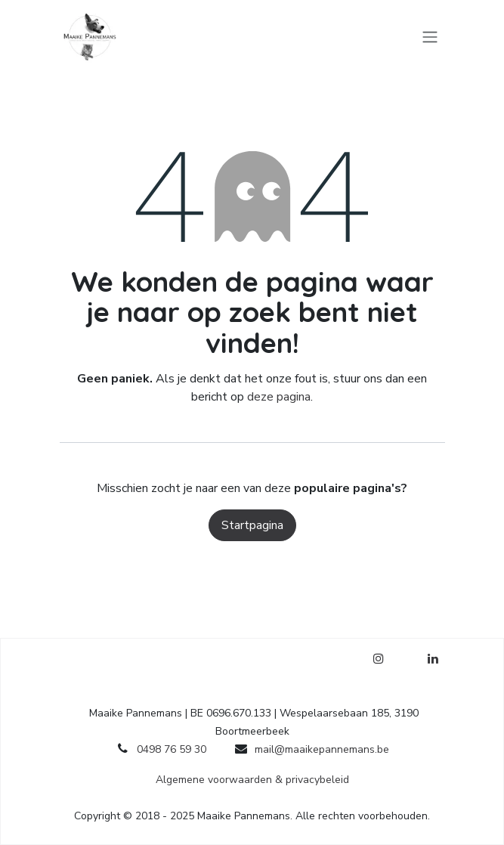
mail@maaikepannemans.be (322, 749)
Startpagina (252, 525)
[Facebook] (406, 658)
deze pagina (279, 397)
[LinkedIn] (433, 658)
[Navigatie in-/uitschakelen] (430, 36)
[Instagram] (379, 658)
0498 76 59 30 (172, 749)
